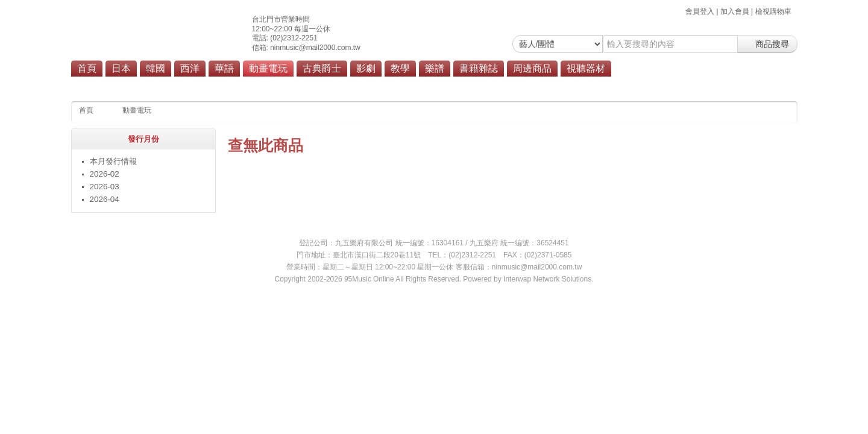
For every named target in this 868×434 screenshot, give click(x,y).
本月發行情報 (113, 161)
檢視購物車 (773, 11)
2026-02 (105, 174)
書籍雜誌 (479, 68)
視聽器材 (586, 68)
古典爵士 (322, 68)
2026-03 (105, 187)
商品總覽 (365, 86)
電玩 (329, 86)
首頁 (87, 68)
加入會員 (735, 11)
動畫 (301, 86)
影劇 (366, 68)
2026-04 (105, 199)
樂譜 (435, 68)
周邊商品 (532, 68)
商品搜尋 (767, 44)
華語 (224, 68)
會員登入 (700, 11)
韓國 (156, 68)
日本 (121, 68)
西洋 (190, 68)
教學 (400, 68)
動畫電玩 (268, 68)
